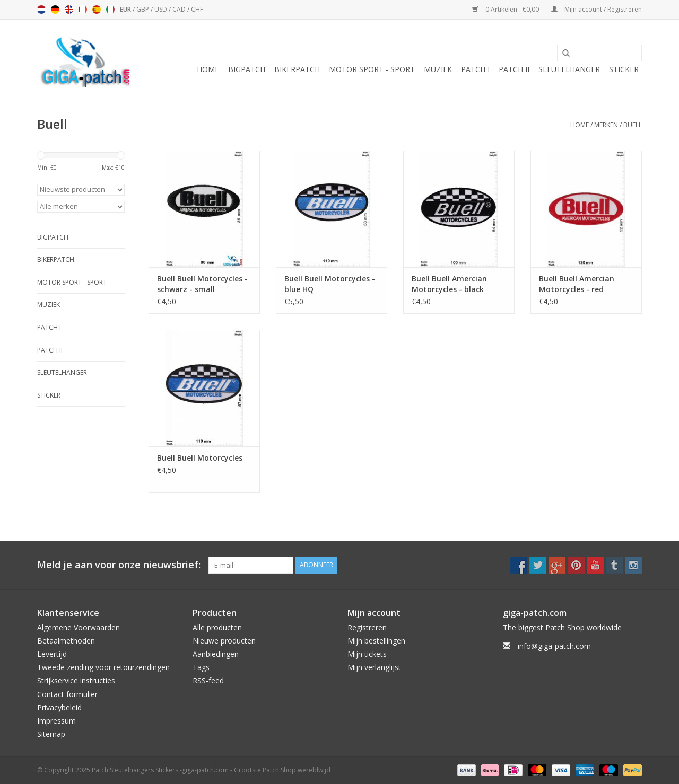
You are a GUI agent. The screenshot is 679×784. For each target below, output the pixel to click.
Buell (633, 125)
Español (97, 10)
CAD (180, 9)
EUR (126, 9)
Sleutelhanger (569, 69)
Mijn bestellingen (376, 641)
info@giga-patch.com (554, 646)
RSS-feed (208, 680)
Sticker (624, 69)
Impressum (56, 721)
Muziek (438, 69)
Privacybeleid (59, 707)
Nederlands (41, 10)
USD (162, 9)
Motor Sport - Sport (372, 69)
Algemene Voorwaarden (79, 627)
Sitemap (51, 734)
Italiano (110, 10)
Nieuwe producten (224, 641)
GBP (143, 9)
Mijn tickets (367, 654)
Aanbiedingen (216, 654)
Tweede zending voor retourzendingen (103, 667)
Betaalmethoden (66, 641)
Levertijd (52, 654)
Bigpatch (247, 69)
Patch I (475, 69)
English (69, 10)
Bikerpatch (297, 69)
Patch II (514, 69)
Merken (606, 125)
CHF (197, 9)
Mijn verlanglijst (374, 667)
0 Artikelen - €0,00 (506, 9)
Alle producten (217, 627)
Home (208, 69)
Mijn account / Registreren (597, 9)
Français (83, 10)
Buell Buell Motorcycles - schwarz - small (202, 284)
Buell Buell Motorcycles (200, 458)
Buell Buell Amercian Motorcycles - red (577, 284)
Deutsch (55, 10)
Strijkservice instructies (76, 680)
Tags (201, 667)
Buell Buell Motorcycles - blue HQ (330, 284)
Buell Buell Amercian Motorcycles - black (449, 284)
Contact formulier (67, 694)
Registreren (367, 627)
